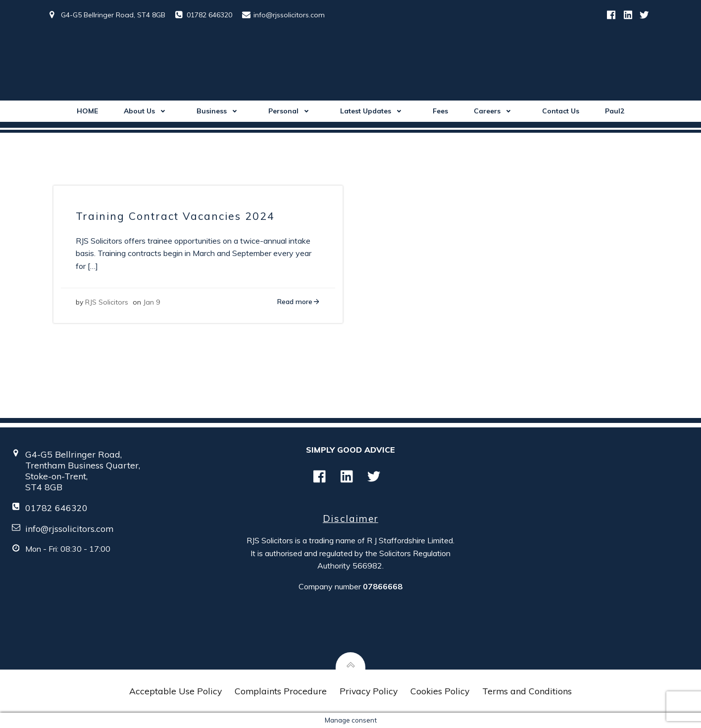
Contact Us (561, 111)
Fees (440, 111)
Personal (291, 111)
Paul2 (615, 111)
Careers (495, 111)
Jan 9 (151, 302)
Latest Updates (374, 111)
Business (220, 111)
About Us (147, 111)
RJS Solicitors (107, 302)
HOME (87, 111)
